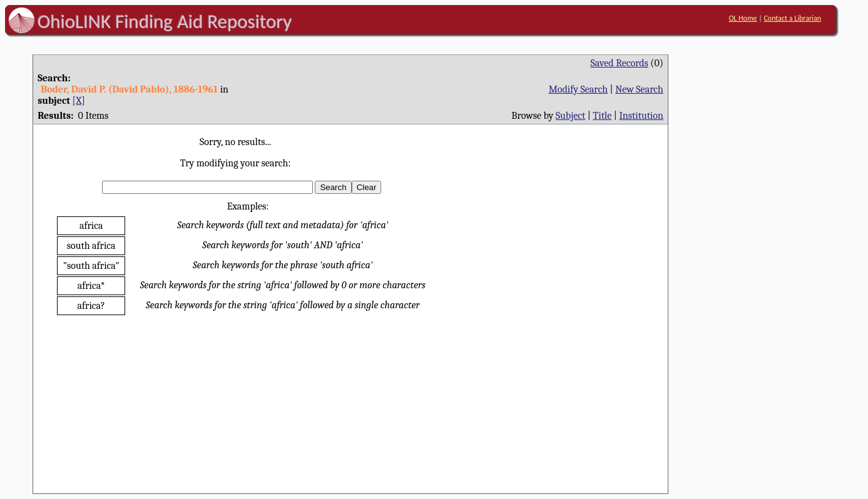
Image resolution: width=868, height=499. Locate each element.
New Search (639, 89)
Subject (570, 116)
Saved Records (620, 63)
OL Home (743, 18)
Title (602, 116)
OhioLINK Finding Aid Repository (165, 21)
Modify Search (578, 89)
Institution (641, 116)
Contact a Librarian (792, 18)
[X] (79, 101)
